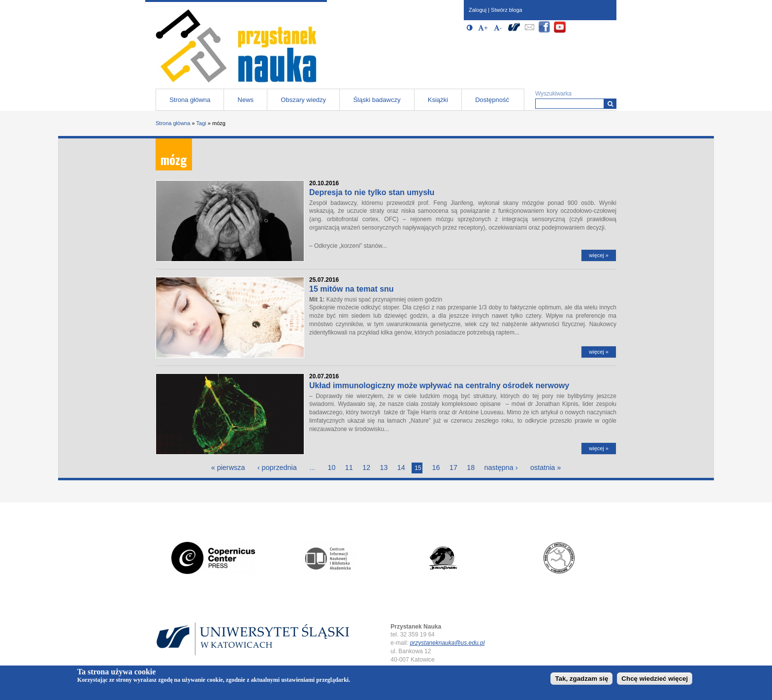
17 (453, 467)
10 (331, 467)
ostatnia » (546, 467)
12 (366, 467)
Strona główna (190, 100)
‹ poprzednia (277, 467)
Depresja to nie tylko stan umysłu (372, 192)
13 (384, 467)
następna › (501, 467)
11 (349, 467)
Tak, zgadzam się (581, 679)
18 (471, 467)
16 (436, 467)
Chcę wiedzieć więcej (655, 679)
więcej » (599, 255)
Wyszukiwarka (553, 94)
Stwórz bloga (507, 10)
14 (401, 467)
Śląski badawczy (377, 100)
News (246, 100)
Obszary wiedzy (303, 100)
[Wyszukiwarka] (610, 104)
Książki (438, 100)
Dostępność (492, 100)
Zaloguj (478, 10)
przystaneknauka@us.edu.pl (448, 643)
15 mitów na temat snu (352, 289)
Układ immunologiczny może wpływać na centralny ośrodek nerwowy (439, 385)
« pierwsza (228, 467)
